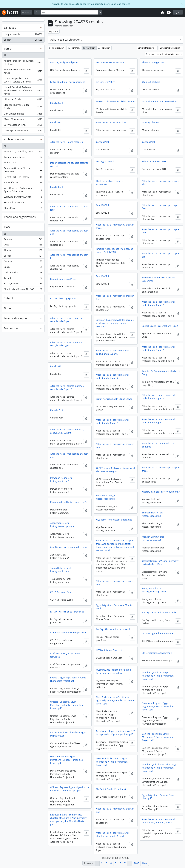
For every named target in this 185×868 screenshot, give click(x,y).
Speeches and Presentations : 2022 (160, 326)
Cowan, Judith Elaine (23, 158)
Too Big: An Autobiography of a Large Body (161, 373)
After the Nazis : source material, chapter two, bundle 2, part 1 (113, 834)
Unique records (23, 35)
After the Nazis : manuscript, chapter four (69, 208)
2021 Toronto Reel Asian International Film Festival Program (115, 470)
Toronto (23, 279)
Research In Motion (23, 203)
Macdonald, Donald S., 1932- (23, 152)
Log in (177, 12)
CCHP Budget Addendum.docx (158, 633)
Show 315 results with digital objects (164, 54)
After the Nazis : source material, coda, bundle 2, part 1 (67, 320)
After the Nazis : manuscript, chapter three (115, 226)
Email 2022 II (102, 276)
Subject (9, 298)
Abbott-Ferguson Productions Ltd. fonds (23, 62)
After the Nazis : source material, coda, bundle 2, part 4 (67, 431)
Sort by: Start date (146, 48)
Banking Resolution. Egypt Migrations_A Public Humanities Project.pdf (158, 737)
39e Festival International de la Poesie (115, 101)
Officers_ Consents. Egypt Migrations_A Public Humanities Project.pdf (66, 705)
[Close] (182, 4)
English (23, 40)
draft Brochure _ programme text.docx (65, 655)
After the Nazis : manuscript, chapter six (161, 183)
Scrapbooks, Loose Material (110, 62)
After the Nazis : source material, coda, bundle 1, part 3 (113, 421)
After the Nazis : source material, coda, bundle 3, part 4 (159, 397)
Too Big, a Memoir (105, 161)
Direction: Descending (170, 48)
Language (10, 28)
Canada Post (102, 142)
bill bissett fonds (23, 100)
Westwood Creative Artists (23, 197)
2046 (136, 863)
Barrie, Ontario (23, 284)
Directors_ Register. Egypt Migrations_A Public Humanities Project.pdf (158, 706)
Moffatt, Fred (23, 163)
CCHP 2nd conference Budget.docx (68, 633)
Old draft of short (151, 82)
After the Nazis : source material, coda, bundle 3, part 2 (67, 388)
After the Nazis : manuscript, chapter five (161, 207)
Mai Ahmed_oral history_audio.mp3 (68, 502)
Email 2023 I (56, 122)
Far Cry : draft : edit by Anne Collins (160, 612)
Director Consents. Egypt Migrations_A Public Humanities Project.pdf (66, 760)
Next (145, 863)
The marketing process (154, 62)
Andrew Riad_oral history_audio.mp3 (161, 492)
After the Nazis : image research (67, 142)
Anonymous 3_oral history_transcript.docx (62, 525)
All (5, 55)
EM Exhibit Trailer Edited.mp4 (111, 789)
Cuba (23, 245)
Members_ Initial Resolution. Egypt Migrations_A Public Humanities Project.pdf (160, 768)
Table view (104, 48)
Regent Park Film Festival (23, 178)
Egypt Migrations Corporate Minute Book (114, 607)
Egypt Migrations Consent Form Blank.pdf (158, 797)
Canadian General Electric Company (23, 170)
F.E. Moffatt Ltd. (23, 183)
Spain (23, 268)
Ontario (23, 262)
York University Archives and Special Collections (23, 190)
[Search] (69, 12)
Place (7, 227)
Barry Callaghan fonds (23, 125)
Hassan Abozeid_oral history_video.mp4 (107, 497)
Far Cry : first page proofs (63, 299)
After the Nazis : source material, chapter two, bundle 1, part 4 (159, 821)
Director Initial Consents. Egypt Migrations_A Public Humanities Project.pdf (112, 762)
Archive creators (14, 139)
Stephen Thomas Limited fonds (23, 107)
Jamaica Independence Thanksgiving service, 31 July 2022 (115, 250)
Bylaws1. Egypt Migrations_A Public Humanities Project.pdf (68, 679)
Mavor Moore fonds (23, 120)
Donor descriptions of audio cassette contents (69, 164)
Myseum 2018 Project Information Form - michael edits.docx (113, 671)
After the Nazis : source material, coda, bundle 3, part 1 (159, 348)
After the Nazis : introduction (111, 122)
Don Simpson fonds (23, 114)
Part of (8, 49)
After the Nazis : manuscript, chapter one (69, 232)
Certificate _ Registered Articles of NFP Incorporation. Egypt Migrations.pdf (115, 733)
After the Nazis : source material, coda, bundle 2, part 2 (113, 376)
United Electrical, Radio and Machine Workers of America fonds (23, 91)
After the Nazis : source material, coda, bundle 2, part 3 (67, 344)
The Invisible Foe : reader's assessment (110, 183)
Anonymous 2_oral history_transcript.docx (154, 590)
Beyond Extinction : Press (63, 279)
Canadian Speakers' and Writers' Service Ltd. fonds (23, 80)
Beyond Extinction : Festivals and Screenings (159, 279)
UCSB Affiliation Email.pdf (109, 650)
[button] (163, 12)
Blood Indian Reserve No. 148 (23, 290)
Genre (8, 308)
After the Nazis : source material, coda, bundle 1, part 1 (159, 303)
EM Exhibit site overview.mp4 (157, 653)
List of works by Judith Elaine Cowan (114, 399)
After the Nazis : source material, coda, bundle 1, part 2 (159, 421)
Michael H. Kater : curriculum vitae (160, 101)
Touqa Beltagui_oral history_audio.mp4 (60, 570)
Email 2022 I (56, 366)
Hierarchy (74, 48)
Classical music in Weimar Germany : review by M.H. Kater (161, 563)
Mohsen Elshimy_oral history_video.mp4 (153, 538)
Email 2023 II (57, 103)
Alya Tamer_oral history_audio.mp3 (114, 520)
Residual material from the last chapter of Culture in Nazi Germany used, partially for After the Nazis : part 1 (68, 820)
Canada (23, 240)
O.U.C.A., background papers (65, 62)
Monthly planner (151, 122)
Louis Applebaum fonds (23, 131)
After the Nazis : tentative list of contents (158, 445)
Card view (89, 48)
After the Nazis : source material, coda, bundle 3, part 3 (113, 352)
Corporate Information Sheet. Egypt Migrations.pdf (68, 734)
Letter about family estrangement (67, 82)
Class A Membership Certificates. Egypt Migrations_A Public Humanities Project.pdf (115, 700)
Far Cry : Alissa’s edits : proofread (67, 612)
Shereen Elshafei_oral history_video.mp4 (153, 514)
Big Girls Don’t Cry (105, 82)
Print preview (57, 48)
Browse (26, 12)
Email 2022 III (57, 187)
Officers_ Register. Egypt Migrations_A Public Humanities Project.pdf (70, 789)
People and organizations (20, 217)
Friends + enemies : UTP (154, 161)
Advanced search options (66, 40)
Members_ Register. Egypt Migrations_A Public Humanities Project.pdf (158, 676)
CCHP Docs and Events (62, 592)
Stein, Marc (23, 209)
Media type (11, 328)
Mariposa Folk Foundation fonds (23, 71)
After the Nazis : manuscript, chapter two (161, 231)
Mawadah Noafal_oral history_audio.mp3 (61, 480)
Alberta (23, 251)
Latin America (23, 273)
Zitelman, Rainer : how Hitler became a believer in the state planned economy (115, 323)
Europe (23, 256)
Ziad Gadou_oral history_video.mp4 (68, 547)
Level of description (16, 318)
